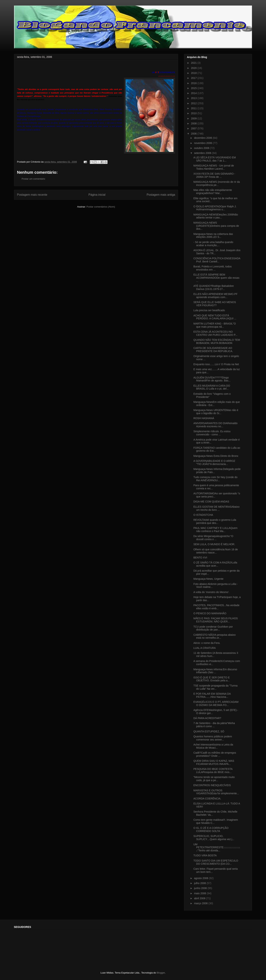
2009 (194, 118)
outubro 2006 (202, 148)
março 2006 (201, 903)
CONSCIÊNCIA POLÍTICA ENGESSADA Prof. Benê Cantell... (217, 260)
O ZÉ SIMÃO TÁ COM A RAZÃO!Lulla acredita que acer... (215, 564)
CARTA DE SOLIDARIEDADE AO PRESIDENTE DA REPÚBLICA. (213, 350)
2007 (194, 128)
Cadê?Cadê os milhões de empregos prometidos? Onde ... (215, 754)
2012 (194, 103)
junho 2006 (201, 888)
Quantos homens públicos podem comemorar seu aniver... (213, 738)
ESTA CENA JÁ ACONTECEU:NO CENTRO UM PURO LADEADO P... (215, 333)
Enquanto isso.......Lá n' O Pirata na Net (216, 364)
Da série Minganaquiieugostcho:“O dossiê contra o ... (213, 538)
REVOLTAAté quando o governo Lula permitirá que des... (215, 521)
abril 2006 (200, 898)
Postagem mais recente (32, 195)
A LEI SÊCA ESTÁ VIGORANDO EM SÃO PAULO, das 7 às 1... (215, 159)
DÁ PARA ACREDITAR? (207, 718)
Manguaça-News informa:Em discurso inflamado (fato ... (215, 671)
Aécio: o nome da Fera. (207, 643)
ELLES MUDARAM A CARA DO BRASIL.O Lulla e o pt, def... (212, 387)
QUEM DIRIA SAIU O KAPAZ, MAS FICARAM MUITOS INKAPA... (214, 762)
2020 (194, 68)
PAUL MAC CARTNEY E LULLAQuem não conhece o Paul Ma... (215, 530)
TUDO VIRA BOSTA (205, 855)
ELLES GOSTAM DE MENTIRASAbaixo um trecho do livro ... (216, 508)
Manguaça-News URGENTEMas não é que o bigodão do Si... (216, 412)
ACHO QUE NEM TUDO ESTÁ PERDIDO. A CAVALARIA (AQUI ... (215, 317)
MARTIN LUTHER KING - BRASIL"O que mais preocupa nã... (215, 325)
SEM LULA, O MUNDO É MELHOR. (214, 544)
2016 (194, 83)
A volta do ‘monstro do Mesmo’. (211, 592)
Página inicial (97, 195)
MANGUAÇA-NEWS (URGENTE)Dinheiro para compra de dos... (216, 226)
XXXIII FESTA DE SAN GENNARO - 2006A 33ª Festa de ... (214, 175)
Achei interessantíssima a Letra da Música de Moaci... (213, 746)
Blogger (161, 973)
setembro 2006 (203, 153)
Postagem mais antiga (161, 195)
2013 (194, 98)
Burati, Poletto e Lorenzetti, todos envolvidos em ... (213, 268)
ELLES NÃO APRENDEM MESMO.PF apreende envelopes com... (215, 296)
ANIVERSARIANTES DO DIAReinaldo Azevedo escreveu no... (215, 425)
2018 (194, 73)
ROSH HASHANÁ (204, 418)
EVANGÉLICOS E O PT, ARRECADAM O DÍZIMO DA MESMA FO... (216, 703)
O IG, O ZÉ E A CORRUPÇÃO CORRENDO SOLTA (211, 829)
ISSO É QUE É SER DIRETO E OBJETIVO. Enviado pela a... (212, 679)
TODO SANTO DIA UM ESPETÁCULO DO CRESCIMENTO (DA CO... (216, 862)
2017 (194, 78)
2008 (194, 123)
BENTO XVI (200, 558)
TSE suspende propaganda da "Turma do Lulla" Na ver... (215, 687)
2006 (194, 134)
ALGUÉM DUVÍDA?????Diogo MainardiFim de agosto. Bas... (212, 379)
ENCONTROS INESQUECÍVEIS (212, 785)
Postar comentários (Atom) (101, 207)
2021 (194, 63)
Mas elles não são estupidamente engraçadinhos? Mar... (213, 192)
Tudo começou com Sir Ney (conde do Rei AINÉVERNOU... (215, 479)
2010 (194, 113)
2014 (194, 93)
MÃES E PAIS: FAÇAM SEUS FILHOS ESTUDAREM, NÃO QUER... (216, 620)
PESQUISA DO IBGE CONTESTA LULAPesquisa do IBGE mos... (213, 771)
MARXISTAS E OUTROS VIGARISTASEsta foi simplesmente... (216, 792)
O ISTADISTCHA (203, 515)
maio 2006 (200, 893)
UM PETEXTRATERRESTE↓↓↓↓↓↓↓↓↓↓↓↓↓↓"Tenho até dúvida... (217, 847)
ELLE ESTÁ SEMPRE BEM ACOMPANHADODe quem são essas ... (216, 278)
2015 (194, 88)
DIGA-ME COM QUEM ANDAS (211, 502)
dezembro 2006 (203, 138)
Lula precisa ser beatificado (209, 310)
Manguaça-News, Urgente (208, 579)
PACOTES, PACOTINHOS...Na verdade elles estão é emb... (216, 607)
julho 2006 (200, 883)
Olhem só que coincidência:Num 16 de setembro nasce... (216, 551)
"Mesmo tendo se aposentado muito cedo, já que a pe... (214, 779)
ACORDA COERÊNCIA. (207, 799)
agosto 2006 (201, 878)
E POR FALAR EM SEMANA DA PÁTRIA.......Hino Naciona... (212, 695)
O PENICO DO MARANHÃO (210, 613)
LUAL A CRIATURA (205, 648)
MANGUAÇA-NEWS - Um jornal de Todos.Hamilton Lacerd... (214, 167)
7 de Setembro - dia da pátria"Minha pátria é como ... (214, 725)
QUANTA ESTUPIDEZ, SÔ (209, 731)
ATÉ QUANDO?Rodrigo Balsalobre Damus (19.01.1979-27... (214, 287)
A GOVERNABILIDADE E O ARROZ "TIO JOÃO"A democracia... (214, 462)
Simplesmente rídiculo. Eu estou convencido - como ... (212, 433)
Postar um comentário (33, 179)
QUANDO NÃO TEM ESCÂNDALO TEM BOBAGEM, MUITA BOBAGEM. (217, 341)
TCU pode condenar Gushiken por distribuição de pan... (213, 628)
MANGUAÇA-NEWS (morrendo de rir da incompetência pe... (217, 183)
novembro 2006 (203, 143)
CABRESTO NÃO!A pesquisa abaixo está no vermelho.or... (215, 636)
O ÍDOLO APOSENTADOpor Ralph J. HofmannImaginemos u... (215, 208)
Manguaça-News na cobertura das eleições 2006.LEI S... (213, 236)
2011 (194, 108)
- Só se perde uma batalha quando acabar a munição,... (213, 244)
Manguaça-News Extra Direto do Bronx (216, 456)
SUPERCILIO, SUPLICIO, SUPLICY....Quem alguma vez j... (214, 838)
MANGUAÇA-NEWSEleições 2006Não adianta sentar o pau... (216, 216)
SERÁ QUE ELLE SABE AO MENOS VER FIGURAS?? (215, 304)
